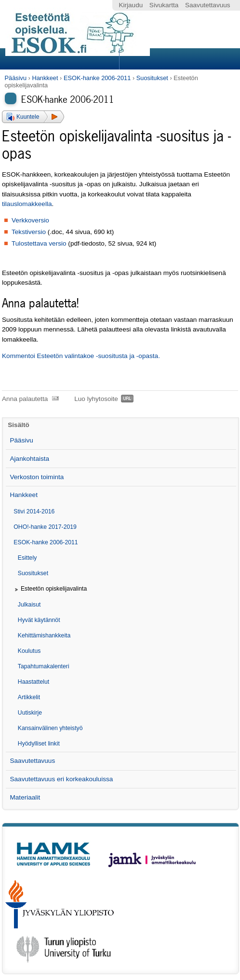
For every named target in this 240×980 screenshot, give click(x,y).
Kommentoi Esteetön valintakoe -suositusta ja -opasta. (81, 356)
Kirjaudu (131, 5)
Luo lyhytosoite (96, 399)
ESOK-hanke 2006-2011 (97, 78)
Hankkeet (45, 78)
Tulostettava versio (39, 243)
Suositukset (152, 78)
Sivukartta (164, 5)
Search (178, 59)
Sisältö (19, 425)
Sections (61, 59)
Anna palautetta (25, 399)
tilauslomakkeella (27, 204)
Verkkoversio (30, 220)
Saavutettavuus (208, 5)
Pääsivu (16, 78)
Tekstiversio (29, 232)
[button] (33, 117)
